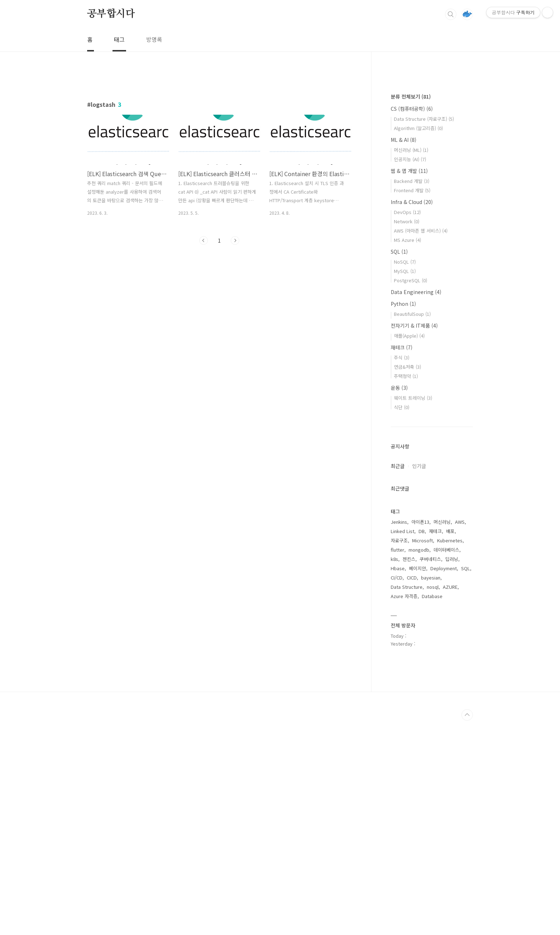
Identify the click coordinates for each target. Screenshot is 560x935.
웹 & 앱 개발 (409, 385)
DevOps (407, 426)
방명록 (154, 39)
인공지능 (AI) (410, 374)
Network (407, 436)
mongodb (419, 764)
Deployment (444, 783)
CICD (412, 792)
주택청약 (406, 590)
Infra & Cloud (412, 416)
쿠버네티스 (430, 773)
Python (403, 518)
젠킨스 (409, 773)
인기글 (419, 680)
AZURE (450, 801)
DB (422, 745)
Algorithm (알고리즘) (418, 342)
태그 (119, 39)
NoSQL (405, 476)
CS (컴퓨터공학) (412, 323)
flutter (397, 764)
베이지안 (417, 783)
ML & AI (404, 354)
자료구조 (399, 755)
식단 (402, 621)
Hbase (398, 783)
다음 (235, 240)
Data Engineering (416, 506)
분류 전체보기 (411, 311)
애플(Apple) (409, 550)
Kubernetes (450, 755)
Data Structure (407, 801)
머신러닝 (442, 736)
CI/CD (397, 792)
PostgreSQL (411, 495)
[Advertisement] (219, 316)
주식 (402, 572)
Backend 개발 (412, 395)
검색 (451, 14)
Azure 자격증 (404, 810)
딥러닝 (452, 773)
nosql (433, 801)
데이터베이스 (446, 764)
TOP (467, 929)
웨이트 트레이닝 (413, 612)
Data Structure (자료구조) (424, 333)
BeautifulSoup (412, 528)
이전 (204, 240)
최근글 (398, 680)
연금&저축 (407, 581)
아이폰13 (420, 736)
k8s (394, 773)
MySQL (405, 485)
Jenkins (399, 736)
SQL (399, 466)
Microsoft (422, 755)
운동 (399, 602)
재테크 (402, 562)
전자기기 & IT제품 (414, 540)
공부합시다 (111, 14)
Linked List (402, 745)
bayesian (431, 792)
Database (432, 810)
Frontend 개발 (412, 405)
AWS (460, 736)
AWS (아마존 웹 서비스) (421, 445)
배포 (450, 745)
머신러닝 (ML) (411, 364)
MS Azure (407, 454)
